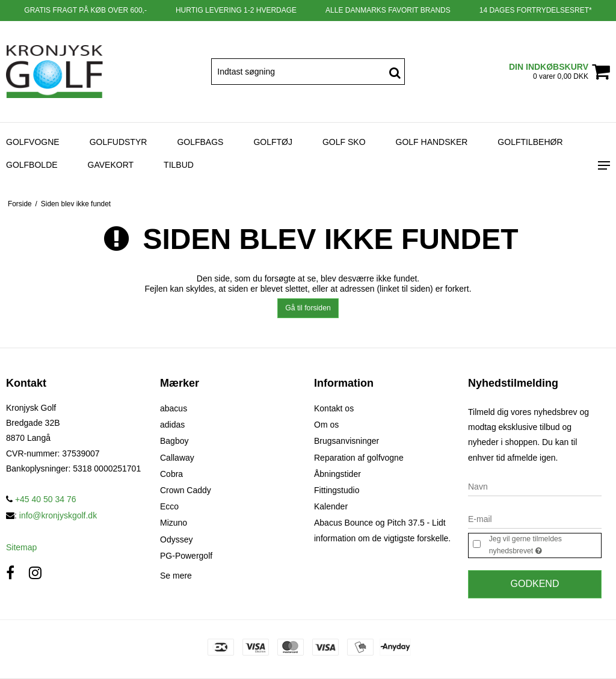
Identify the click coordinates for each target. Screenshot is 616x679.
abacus (174, 408)
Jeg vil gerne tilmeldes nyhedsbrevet (544, 545)
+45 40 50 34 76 (41, 499)
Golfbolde (32, 165)
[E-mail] (535, 518)
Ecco (169, 506)
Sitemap (21, 547)
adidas (172, 425)
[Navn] (535, 486)
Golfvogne (33, 142)
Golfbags (200, 142)
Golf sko (344, 142)
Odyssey (176, 539)
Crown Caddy (186, 490)
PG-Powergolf (186, 556)
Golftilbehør (530, 142)
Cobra (171, 474)
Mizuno (174, 523)
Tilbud (179, 165)
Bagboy (174, 441)
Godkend (535, 584)
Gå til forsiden (308, 308)
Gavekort (111, 165)
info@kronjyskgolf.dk (58, 515)
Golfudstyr (119, 142)
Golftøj (273, 142)
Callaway (177, 458)
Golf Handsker (432, 142)
